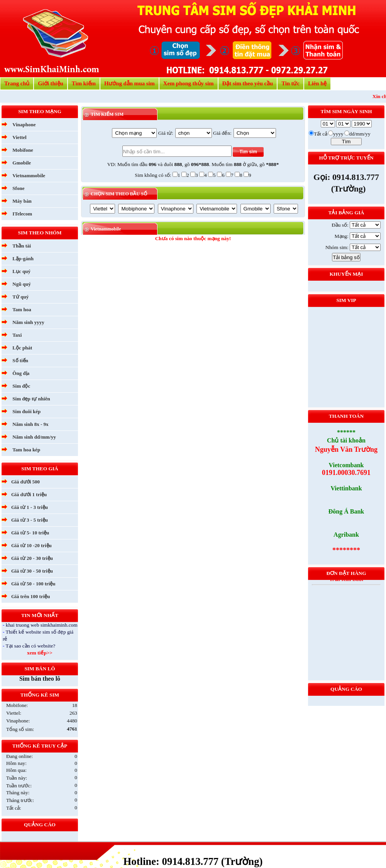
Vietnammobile (29, 175)
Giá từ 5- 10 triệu (30, 533)
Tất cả (321, 134)
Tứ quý (20, 297)
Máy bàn (22, 201)
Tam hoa (22, 309)
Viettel (19, 137)
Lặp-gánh (23, 259)
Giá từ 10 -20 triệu (31, 545)
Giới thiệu (50, 83)
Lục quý (21, 271)
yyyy (338, 134)
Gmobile (22, 163)
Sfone (18, 188)
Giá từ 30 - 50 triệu (32, 571)
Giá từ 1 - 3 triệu (30, 507)
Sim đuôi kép (26, 411)
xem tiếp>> (40, 653)
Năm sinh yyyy (28, 322)
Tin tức (290, 83)
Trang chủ (17, 83)
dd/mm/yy (360, 134)
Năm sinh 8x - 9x (30, 424)
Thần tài (22, 246)
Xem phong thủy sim (189, 83)
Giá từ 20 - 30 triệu (32, 558)
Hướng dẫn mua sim (130, 83)
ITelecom (22, 214)
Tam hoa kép (26, 450)
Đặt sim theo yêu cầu (248, 83)
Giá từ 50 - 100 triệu (33, 584)
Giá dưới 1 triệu (29, 494)
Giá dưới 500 (25, 482)
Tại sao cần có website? (31, 646)
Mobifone (23, 150)
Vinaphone (24, 125)
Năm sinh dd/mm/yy (34, 437)
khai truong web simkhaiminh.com (42, 625)
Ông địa (21, 373)
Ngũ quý (21, 284)
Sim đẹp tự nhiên (31, 399)
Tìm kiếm (84, 83)
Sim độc (21, 386)
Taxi (17, 335)
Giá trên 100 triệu (31, 596)
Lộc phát (22, 348)
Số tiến (20, 360)
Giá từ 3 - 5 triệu (30, 520)
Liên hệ (317, 83)
